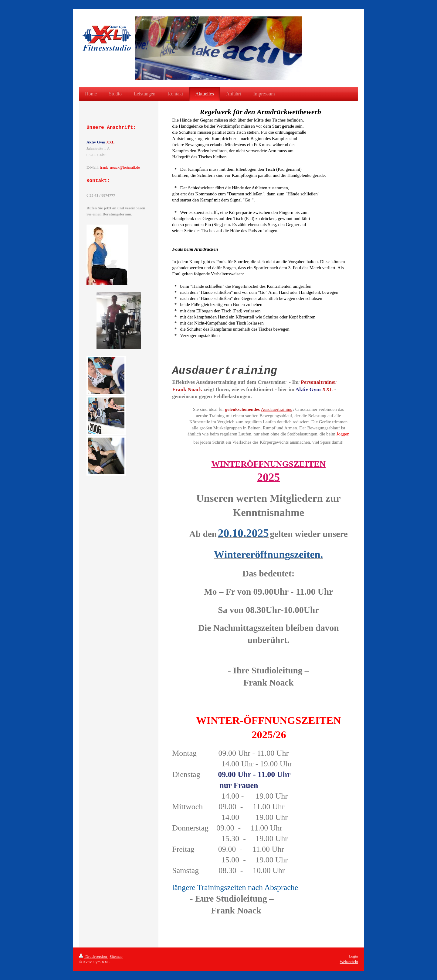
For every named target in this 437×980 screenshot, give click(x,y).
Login (353, 956)
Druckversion (93, 956)
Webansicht (349, 962)
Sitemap (116, 956)
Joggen (343, 434)
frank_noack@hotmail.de (120, 167)
